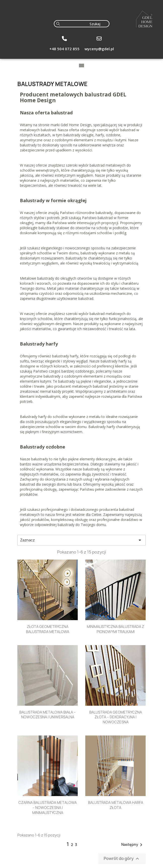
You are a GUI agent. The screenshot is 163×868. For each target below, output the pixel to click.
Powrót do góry (122, 859)
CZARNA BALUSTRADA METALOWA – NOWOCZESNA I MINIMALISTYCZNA (48, 808)
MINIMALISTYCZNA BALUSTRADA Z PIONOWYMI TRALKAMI (115, 629)
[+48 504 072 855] (64, 39)
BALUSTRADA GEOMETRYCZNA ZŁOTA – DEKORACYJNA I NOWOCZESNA (116, 717)
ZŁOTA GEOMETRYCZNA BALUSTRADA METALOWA (48, 629)
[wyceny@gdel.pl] (99, 39)
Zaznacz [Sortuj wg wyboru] (81, 540)
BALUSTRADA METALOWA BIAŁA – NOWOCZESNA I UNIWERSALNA (48, 715)
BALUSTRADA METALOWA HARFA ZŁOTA (116, 805)
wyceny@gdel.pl (99, 49)
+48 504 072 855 (64, 49)
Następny (133, 845)
